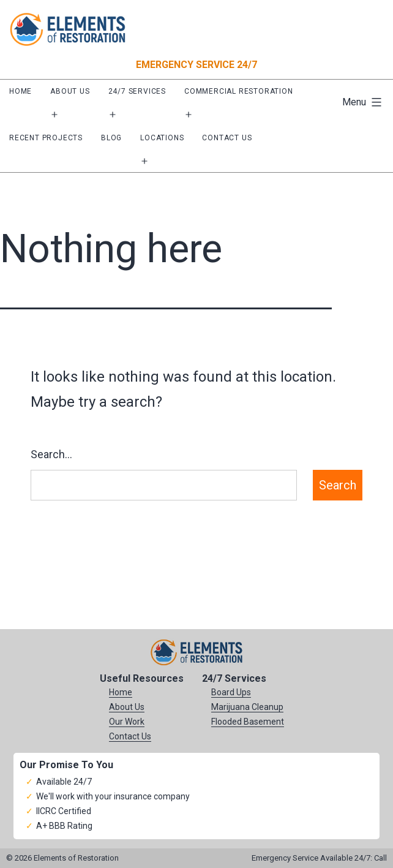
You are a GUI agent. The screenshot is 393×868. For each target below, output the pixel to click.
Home (21, 91)
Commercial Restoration (239, 91)
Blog (111, 138)
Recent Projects (46, 138)
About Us (70, 91)
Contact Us (227, 138)
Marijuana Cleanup (247, 707)
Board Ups (231, 692)
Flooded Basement (248, 722)
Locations (162, 138)
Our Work (127, 722)
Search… (51, 454)
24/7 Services (137, 91)
